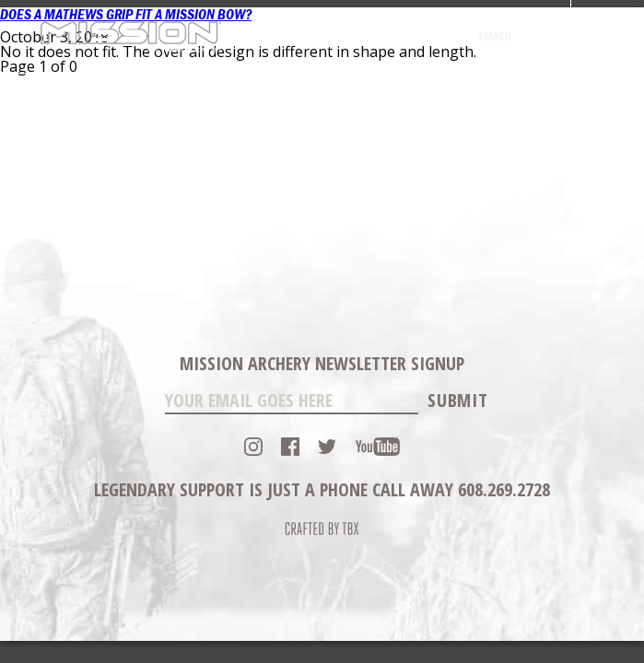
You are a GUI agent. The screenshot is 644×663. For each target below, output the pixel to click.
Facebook (290, 447)
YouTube (378, 447)
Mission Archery (130, 36)
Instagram (253, 447)
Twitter (327, 447)
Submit (458, 400)
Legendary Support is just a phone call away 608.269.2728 (322, 489)
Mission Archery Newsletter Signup (322, 363)
